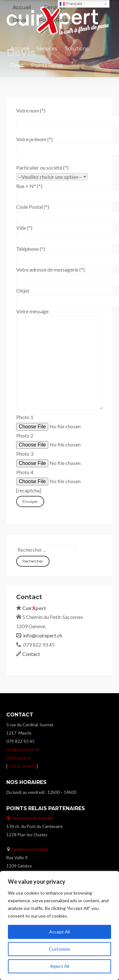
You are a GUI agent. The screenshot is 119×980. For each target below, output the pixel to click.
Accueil (20, 49)
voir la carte (23, 766)
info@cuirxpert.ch (43, 635)
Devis (17, 65)
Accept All (60, 932)
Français (71, 4)
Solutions (77, 49)
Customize (60, 949)
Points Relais (47, 65)
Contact (31, 654)
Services (47, 49)
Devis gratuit (18, 758)
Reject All (60, 966)
